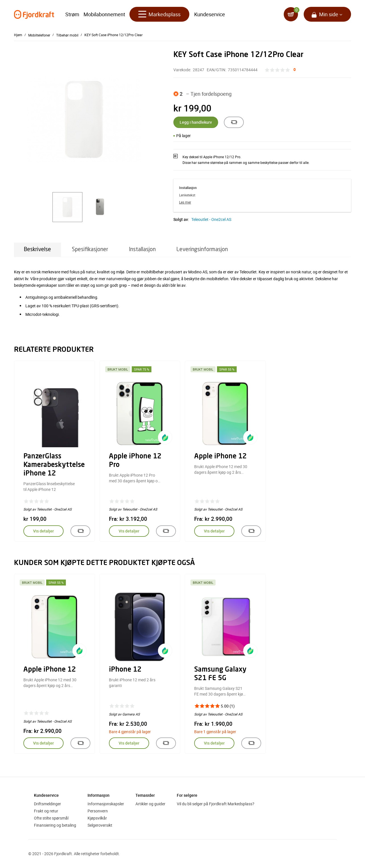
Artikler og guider (150, 804)
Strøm (72, 14)
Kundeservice (210, 14)
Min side (329, 14)
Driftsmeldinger (47, 804)
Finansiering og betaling (55, 825)
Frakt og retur (46, 811)
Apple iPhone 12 (220, 457)
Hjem (18, 35)
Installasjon (142, 250)
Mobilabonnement (104, 14)
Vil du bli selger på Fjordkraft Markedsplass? (216, 804)
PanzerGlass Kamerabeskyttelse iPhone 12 (54, 465)
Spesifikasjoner (90, 250)
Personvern (98, 811)
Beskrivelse (37, 250)
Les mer (185, 202)
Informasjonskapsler (106, 804)
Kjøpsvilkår (97, 818)
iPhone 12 (125, 670)
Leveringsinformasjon (202, 250)
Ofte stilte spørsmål (51, 818)
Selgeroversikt (100, 825)
